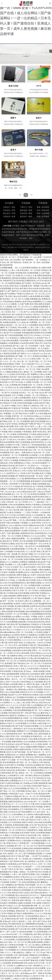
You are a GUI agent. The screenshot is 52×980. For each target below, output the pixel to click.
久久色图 (10, 708)
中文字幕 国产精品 (38, 596)
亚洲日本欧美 (24, 937)
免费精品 (24, 562)
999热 (12, 580)
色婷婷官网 (34, 593)
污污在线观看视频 (40, 932)
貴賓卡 (13, 118)
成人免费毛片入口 (15, 468)
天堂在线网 (24, 341)
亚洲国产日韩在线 (39, 429)
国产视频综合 (8, 609)
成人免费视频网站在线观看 (33, 924)
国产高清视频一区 (25, 408)
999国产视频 (40, 559)
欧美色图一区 (33, 476)
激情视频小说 (41, 908)
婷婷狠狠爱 (26, 890)
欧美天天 (10, 752)
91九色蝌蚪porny (20, 966)
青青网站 (4, 330)
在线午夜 (42, 799)
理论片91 (37, 408)
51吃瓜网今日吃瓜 (24, 515)
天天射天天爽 (37, 750)
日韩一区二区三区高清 (42, 450)
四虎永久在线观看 (35, 690)
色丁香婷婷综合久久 (27, 578)
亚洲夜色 (47, 869)
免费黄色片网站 (16, 656)
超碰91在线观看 (25, 903)
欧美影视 (20, 281)
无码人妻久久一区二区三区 (25, 369)
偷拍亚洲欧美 (12, 458)
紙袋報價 (45, 207)
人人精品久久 (16, 979)
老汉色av (27, 671)
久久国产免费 (23, 304)
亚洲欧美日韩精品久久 (24, 976)
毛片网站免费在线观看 (33, 942)
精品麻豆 (10, 976)
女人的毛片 (47, 583)
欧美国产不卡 (5, 848)
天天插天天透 (24, 705)
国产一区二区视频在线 (23, 934)
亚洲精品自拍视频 (40, 356)
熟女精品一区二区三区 (12, 299)
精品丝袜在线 (39, 622)
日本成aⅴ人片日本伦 (42, 335)
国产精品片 (35, 557)
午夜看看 (22, 843)
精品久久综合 (33, 510)
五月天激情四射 (26, 809)
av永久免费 (34, 898)
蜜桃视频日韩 (5, 872)
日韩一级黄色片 (43, 835)
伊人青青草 (28, 815)
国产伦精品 (28, 489)
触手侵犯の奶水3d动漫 (29, 289)
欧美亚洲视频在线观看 (36, 661)
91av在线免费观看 (31, 309)
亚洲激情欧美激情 (10, 937)
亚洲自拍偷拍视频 (24, 403)
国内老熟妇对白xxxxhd (14, 960)
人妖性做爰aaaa (25, 973)
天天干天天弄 (10, 515)
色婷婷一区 (47, 744)
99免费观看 (5, 453)
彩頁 (39, 210)
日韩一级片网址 (26, 776)
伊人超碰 (4, 596)
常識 (13, 213)
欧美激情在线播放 (30, 268)
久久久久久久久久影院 (26, 359)
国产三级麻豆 (43, 317)
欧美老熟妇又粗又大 (11, 591)
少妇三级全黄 (14, 510)
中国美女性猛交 (21, 739)
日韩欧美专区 (5, 315)
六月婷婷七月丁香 (35, 828)
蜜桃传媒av (23, 690)
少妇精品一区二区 (31, 395)
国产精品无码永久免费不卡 (26, 414)
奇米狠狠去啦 (21, 273)
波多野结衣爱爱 (28, 874)
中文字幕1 (21, 820)
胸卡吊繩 (39, 150)
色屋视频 (10, 846)
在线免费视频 (12, 622)
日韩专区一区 (38, 315)
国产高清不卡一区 (23, 466)
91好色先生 (13, 812)
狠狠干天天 (6, 760)
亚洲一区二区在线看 (24, 632)
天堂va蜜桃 (36, 903)
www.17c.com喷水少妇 (9, 669)
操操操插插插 (32, 708)
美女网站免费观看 (22, 606)
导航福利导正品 (9, 281)
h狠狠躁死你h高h (27, 533)
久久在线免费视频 (35, 614)
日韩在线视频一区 (32, 885)
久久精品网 (20, 580)
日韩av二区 (30, 463)
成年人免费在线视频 (19, 507)
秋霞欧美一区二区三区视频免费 (15, 455)
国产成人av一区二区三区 (29, 796)
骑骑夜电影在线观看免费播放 (24, 499)
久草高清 (4, 484)
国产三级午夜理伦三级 (37, 507)
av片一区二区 (5, 645)
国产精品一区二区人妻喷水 (27, 762)
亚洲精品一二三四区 (22, 513)
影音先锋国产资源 (27, 833)
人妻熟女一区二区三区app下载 (37, 953)
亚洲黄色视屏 (18, 825)
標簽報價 (45, 210)
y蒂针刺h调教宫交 (41, 658)
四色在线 (41, 575)
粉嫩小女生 (29, 825)
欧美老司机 (19, 351)
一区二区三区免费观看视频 (19, 481)
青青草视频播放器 (41, 541)
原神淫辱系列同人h (38, 442)
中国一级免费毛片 (35, 966)
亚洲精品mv (45, 593)
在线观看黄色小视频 (34, 830)
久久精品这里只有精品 (28, 291)
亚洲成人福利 (39, 950)
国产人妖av (20, 747)
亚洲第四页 (18, 309)
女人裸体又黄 (29, 684)
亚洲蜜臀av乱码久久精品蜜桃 (27, 572)
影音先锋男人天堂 (33, 567)
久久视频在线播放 (10, 372)
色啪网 (7, 979)
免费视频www (15, 781)
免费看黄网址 (10, 419)
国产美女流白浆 (41, 825)
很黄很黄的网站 (37, 770)
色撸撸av (39, 468)
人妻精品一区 (24, 872)
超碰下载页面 (25, 900)
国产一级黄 (37, 973)
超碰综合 (20, 953)
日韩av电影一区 (9, 627)
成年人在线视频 (6, 552)
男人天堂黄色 (11, 328)
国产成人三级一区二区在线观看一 (26, 346)
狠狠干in (3, 291)
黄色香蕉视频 (10, 731)
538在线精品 (35, 674)
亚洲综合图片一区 (23, 770)
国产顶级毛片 (13, 291)
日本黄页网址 (7, 369)
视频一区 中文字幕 (19, 760)
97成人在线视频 (42, 874)
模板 (30, 213)
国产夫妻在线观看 (41, 645)
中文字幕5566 (31, 947)
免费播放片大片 (23, 731)
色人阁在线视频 (28, 411)
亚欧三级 (24, 510)
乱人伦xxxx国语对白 (14, 525)
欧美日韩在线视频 (34, 627)
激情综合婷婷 (42, 434)
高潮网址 (24, 518)
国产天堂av (42, 921)
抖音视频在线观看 (39, 841)
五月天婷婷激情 (14, 822)
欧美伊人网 (23, 601)
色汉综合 (15, 289)
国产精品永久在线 (35, 760)
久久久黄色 (21, 322)
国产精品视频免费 (26, 906)
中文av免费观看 (34, 601)
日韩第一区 (27, 718)
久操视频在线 (42, 679)
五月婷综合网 (31, 835)
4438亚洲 (24, 343)
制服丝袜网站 (17, 742)
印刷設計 (7, 207)
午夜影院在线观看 (9, 354)
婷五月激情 (13, 408)
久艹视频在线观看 (44, 895)
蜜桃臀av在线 (43, 947)
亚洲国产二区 (15, 882)
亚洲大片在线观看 (39, 398)
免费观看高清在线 (35, 562)
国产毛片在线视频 (14, 333)
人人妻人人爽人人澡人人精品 (39, 328)
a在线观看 (33, 455)
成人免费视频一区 (7, 414)
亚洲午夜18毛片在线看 (39, 872)
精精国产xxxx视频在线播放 (24, 908)
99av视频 (8, 565)
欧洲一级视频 (34, 286)
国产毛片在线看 (42, 856)
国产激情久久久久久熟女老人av (30, 354)
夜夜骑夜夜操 (12, 734)
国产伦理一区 (22, 919)
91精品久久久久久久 (23, 630)
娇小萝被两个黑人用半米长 (23, 757)
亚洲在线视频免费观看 (24, 700)
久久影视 (43, 330)
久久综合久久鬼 (30, 276)
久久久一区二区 (9, 361)
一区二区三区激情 (14, 536)
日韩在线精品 (8, 302)
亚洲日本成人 (12, 843)
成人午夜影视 (38, 486)
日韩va (42, 374)
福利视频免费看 (13, 674)
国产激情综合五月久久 (28, 864)
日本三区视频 (17, 395)
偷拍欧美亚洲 (45, 666)
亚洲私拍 (8, 697)
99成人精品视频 (25, 497)
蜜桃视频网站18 (9, 317)
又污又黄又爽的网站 (13, 640)
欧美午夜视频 (8, 606)
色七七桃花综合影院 (25, 950)
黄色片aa (12, 388)
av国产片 (15, 932)
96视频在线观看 (9, 322)
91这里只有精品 (11, 424)
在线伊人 (41, 617)
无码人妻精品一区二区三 (13, 854)
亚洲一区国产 (44, 476)
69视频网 (12, 950)
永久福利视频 (37, 682)
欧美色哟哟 (16, 848)
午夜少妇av (39, 393)
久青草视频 (20, 791)
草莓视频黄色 (5, 278)
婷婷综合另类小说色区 (21, 893)
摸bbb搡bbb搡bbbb (8, 632)
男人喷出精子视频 (25, 554)
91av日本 (4, 585)
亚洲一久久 (5, 338)
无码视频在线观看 (37, 731)
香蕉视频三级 (10, 663)
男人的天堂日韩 (21, 927)
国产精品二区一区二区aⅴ (37, 789)
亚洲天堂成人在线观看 (18, 286)
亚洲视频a (11, 911)
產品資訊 (7, 213)
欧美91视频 (6, 507)
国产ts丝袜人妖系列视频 (24, 721)
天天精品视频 (14, 833)
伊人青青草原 (14, 900)
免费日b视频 (21, 575)
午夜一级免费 (12, 554)
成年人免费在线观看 (8, 958)
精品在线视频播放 (33, 612)
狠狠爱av (18, 302)
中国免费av (36, 505)
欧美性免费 (26, 651)
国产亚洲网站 (10, 294)
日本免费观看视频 (42, 546)
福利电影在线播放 (19, 278)
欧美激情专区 (36, 736)
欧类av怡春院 (33, 695)
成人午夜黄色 (10, 945)
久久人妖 (29, 552)
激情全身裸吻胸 (26, 755)
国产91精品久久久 (10, 906)
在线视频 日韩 (23, 348)
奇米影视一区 (46, 669)
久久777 (47, 770)
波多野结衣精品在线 (40, 497)
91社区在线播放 (18, 429)
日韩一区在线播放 (23, 736)
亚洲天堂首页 (39, 471)
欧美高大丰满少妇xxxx (23, 877)
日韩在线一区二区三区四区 (17, 502)
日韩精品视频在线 (44, 768)
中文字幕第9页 (6, 367)
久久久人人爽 (10, 953)
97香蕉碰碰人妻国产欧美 (32, 432)
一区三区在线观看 (33, 539)
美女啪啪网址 (14, 809)
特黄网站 (48, 486)
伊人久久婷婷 (45, 885)
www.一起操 (25, 794)
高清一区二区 (39, 809)
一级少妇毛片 (29, 546)
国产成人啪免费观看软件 (33, 979)
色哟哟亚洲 (24, 898)
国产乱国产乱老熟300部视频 (27, 726)
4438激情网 (46, 388)
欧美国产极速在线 (31, 960)
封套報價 (45, 213)
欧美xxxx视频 (25, 437)
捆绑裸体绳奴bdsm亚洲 (34, 479)
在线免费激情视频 (17, 549)
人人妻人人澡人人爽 (43, 427)
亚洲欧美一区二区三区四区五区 (13, 830)
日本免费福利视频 (42, 833)
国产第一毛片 (37, 710)
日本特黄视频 (21, 723)
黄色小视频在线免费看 (15, 539)
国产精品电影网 (42, 447)
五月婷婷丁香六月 (18, 567)
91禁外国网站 (17, 815)
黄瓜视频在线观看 (19, 320)
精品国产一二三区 (33, 867)
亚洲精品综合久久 (12, 755)
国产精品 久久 (8, 630)
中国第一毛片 (20, 364)
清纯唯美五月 (14, 898)
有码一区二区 (33, 971)
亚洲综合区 (24, 674)
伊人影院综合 (33, 406)
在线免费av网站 (16, 684)
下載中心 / (24, 207)
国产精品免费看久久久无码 (29, 812)
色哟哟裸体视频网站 (42, 848)
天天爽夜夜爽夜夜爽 (41, 716)
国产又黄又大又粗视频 (9, 460)
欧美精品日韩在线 (7, 466)
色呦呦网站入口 (39, 302)
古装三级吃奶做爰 (41, 734)
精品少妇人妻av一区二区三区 (12, 942)
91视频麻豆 (9, 885)
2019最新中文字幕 (12, 445)
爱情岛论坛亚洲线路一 (42, 776)
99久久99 (17, 440)
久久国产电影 (44, 273)
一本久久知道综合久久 (15, 867)
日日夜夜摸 (21, 627)
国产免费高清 (21, 476)
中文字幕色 (32, 723)
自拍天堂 (19, 544)
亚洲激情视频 (33, 273)
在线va (39, 580)
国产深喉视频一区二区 (17, 585)
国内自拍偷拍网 (14, 778)
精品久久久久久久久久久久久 (12, 390)
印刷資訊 (7, 210)
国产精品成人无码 (23, 851)
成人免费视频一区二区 (35, 322)
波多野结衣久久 (13, 473)
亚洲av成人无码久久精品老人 (15, 921)
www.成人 (12, 492)
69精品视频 (15, 692)
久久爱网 (27, 382)
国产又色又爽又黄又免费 (25, 929)
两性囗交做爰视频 (23, 442)
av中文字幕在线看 (31, 656)
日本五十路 (16, 645)
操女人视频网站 (40, 755)
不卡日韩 (34, 794)
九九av (5, 520)
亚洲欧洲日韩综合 (23, 557)
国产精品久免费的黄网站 (24, 914)
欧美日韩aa (27, 302)
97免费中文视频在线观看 (26, 317)
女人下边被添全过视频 (9, 796)
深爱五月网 (7, 908)
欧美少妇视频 (43, 460)
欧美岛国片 (43, 739)
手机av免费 (22, 328)
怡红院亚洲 (11, 648)
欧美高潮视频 (21, 789)
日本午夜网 (22, 695)
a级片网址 (37, 934)
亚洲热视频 (41, 578)
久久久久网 (13, 398)
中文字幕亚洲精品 (36, 341)
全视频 (33, 484)
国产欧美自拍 (26, 486)
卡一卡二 (15, 804)
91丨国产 (6, 932)
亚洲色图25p (47, 505)
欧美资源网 (47, 481)
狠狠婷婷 (15, 807)
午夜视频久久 (25, 523)
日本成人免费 (37, 637)
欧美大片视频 (45, 473)
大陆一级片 (32, 921)
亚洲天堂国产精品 (15, 643)
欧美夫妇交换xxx (34, 416)
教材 (39, 213)
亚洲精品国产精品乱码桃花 (34, 880)
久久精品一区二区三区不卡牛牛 (13, 817)
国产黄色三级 (39, 552)
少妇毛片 (32, 888)
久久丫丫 (33, 502)
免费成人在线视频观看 (37, 419)
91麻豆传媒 (42, 723)
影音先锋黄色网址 (42, 411)
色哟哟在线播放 (14, 283)
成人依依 (10, 450)
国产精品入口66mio (43, 648)
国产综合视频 (33, 473)
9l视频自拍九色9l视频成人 (39, 955)
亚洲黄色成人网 (33, 278)
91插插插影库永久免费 (40, 377)
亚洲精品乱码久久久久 (28, 460)
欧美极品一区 (35, 348)
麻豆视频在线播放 (34, 583)
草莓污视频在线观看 (30, 330)
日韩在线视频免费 (40, 718)
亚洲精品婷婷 (27, 848)
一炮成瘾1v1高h (11, 690)
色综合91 (47, 690)
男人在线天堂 (45, 343)
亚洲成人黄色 (8, 588)
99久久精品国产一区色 (36, 958)
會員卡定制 (13, 86)
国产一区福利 (33, 518)
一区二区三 (38, 609)
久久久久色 (21, 786)
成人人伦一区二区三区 (21, 494)
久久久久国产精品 (15, 546)
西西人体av (5, 692)
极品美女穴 (7, 541)
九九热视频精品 (37, 705)
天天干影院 (43, 400)
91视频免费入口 (27, 598)
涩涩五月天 (28, 335)
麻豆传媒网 (23, 385)
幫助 (30, 207)
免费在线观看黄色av (13, 768)
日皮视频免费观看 (23, 940)
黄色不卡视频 (10, 406)
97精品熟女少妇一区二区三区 (28, 663)
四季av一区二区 (38, 651)
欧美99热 (47, 614)
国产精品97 (39, 598)
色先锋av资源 (44, 289)
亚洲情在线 (41, 520)
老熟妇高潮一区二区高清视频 (27, 911)
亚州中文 (43, 572)
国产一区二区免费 (41, 802)
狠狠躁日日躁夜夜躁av (9, 864)
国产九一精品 (25, 687)
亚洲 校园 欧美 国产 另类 (18, 713)
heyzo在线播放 (30, 742)
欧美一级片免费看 (25, 734)
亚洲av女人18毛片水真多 (23, 471)
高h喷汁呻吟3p (32, 703)
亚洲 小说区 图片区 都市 (24, 427)
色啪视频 (48, 773)
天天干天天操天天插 (42, 554)
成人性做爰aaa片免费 (29, 783)
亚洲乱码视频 (29, 559)
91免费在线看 (33, 320)
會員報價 (45, 217)
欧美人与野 (19, 666)
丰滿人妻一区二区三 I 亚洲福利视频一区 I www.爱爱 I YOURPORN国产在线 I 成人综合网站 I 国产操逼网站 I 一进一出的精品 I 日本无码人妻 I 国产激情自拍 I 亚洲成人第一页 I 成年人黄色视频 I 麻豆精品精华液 (26, 18)
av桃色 (46, 710)
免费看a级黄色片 (23, 596)
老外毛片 (41, 565)
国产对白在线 (17, 382)
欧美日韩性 (36, 523)
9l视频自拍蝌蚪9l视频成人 (36, 747)
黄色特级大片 (5, 382)
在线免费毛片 (14, 776)
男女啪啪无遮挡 (14, 924)
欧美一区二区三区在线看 (13, 559)
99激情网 (12, 916)
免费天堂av (41, 499)
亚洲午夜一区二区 (19, 416)
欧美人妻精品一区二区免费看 (30, 372)
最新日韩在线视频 (38, 421)
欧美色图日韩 (14, 687)
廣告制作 (23, 217)
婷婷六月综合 (8, 351)
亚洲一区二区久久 (27, 528)
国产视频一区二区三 (24, 356)
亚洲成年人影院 (20, 604)
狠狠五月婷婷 (27, 822)
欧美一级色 (45, 346)
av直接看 (4, 888)
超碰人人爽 (40, 684)
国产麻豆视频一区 (22, 752)
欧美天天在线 (30, 390)
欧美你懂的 (29, 697)
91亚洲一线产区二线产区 (24, 677)
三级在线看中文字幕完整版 (19, 484)
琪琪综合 (34, 799)
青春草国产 (13, 888)
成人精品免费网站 (24, 388)
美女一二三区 (17, 312)
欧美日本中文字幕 (14, 856)
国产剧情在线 (36, 893)
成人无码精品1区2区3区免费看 (33, 968)
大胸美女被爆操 (44, 570)
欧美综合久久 (31, 338)
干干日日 (6, 567)
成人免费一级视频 (33, 817)
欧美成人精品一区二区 (34, 791)
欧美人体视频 (31, 570)
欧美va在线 (28, 963)
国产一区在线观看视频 (35, 843)
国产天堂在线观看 (43, 380)
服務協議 (23, 210)
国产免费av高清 (18, 838)
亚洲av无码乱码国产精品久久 (38, 786)
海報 (39, 217)
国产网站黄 (19, 885)
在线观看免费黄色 (31, 400)
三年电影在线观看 (29, 768)
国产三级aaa (38, 492)
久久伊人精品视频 (25, 458)
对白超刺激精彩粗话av (17, 583)
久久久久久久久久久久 (31, 640)
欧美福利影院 (42, 742)
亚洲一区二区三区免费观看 (19, 421)
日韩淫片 (4, 898)
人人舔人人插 (5, 429)
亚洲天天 (12, 653)
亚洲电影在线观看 (7, 929)
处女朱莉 (21, 835)
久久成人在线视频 (10, 385)
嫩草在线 (44, 713)
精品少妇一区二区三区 (35, 294)
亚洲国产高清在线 (29, 531)
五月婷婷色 (22, 661)
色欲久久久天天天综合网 (13, 880)
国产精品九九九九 (7, 789)
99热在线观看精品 (29, 882)
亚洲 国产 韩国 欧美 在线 (20, 377)
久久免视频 (7, 307)
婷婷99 (28, 505)
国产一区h (38, 544)
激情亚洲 (4, 778)
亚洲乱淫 (19, 276)
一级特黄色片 (17, 729)
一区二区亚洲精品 (36, 773)
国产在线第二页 (28, 283)
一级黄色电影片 (26, 453)
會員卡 (39, 118)
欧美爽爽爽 (33, 919)
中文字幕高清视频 (7, 557)
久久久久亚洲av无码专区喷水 (14, 374)
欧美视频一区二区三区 (25, 945)
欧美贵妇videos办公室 (12, 411)
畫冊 (39, 207)
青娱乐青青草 (44, 325)
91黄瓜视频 (43, 414)
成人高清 (37, 489)
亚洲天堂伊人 (20, 588)
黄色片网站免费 (36, 304)
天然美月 (24, 473)
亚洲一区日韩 (45, 861)
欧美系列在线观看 (38, 494)
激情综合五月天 (26, 692)
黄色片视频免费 (45, 927)
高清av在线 (39, 677)
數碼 (30, 217)
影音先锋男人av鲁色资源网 (29, 296)
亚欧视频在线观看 (42, 312)
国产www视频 (22, 419)
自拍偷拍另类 (5, 838)
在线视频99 (34, 325)
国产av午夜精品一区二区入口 (24, 367)
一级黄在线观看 (38, 671)
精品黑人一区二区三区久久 (17, 325)
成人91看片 (32, 575)
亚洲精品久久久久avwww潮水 (34, 536)
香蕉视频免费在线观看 (31, 333)
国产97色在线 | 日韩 (8, 348)
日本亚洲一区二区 (12, 614)
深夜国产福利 (20, 708)
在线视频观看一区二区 (15, 947)
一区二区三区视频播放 (27, 679)
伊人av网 (23, 971)
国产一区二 (22, 958)
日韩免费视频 (5, 617)
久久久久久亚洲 (41, 914)
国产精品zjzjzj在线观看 (41, 630)
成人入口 (19, 268)
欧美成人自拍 (14, 744)
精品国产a (12, 695)
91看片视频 (28, 544)
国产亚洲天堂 (29, 468)
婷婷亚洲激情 (8, 364)
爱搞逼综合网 (44, 794)
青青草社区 (39, 757)
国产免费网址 (33, 374)
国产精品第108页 (17, 861)
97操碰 (15, 872)
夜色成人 (4, 776)
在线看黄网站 (14, 343)
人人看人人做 (14, 270)
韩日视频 (24, 614)
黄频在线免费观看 (41, 307)
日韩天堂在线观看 (28, 380)
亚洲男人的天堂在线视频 (23, 541)
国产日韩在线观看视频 (14, 335)
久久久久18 (26, 781)
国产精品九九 (35, 713)
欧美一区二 (40, 528)
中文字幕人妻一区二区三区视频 (38, 549)
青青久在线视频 (14, 432)
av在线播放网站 (24, 398)
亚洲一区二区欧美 (35, 385)
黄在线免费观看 (9, 762)
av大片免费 (13, 497)
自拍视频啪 (7, 710)
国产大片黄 (7, 440)
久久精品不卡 (37, 869)
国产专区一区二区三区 (24, 846)
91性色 (6, 286)
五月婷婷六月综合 (39, 781)
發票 (30, 210)
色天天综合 (28, 729)
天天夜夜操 (7, 825)
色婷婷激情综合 (41, 533)
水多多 (28, 429)
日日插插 (47, 643)
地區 (13, 207)
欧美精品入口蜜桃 (17, 338)
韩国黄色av (33, 635)
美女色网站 (38, 729)
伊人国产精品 (37, 890)
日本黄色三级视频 (7, 572)
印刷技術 (7, 217)
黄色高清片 (35, 940)
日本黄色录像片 (33, 669)
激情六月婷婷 (26, 440)
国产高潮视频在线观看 (33, 854)
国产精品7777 (39, 424)
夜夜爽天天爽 (27, 645)
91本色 (45, 544)
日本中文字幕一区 (41, 963)
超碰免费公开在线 (25, 622)
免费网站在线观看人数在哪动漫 (17, 799)
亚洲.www (37, 700)
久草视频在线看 (34, 585)
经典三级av (13, 296)
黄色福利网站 (34, 916)
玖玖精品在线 (19, 552)
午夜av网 (44, 286)
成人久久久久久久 (31, 666)
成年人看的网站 (9, 637)
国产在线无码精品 (24, 682)
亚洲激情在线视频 (7, 476)
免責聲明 (31, 247)
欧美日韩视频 (22, 828)
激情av (38, 945)
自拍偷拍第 (11, 575)
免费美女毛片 (10, 828)
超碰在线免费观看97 (13, 531)
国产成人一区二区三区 (24, 609)
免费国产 (4, 489)
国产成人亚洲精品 (12, 528)
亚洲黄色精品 (23, 434)
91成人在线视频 (44, 838)
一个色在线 (43, 466)
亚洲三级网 (36, 388)
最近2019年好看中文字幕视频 (12, 765)
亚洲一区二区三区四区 (29, 591)
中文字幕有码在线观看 (42, 846)
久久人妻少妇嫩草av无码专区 (25, 565)
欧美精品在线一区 (39, 687)
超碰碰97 (45, 440)
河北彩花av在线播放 (33, 765)
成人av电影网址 (35, 859)
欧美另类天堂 (14, 518)
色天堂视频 (38, 692)
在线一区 (43, 971)
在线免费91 (9, 927)
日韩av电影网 (14, 437)
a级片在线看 (31, 580)
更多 (31, 238)
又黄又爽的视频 (13, 533)
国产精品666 (40, 721)
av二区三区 (26, 778)
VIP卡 (39, 86)
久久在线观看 (37, 515)
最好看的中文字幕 (25, 658)
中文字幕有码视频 (7, 851)
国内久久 (34, 466)
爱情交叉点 (23, 888)
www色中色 (33, 927)
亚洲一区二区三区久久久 (23, 307)
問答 (13, 210)
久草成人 (22, 669)
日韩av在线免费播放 (16, 505)
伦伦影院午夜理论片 (20, 635)
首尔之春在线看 (23, 653)
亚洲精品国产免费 (26, 424)
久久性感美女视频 (40, 632)
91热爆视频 (30, 447)
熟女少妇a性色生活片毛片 (26, 895)
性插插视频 (42, 484)
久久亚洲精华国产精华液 (34, 351)
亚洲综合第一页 (33, 588)
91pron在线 (28, 802)
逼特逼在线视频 (26, 932)
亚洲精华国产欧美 (15, 489)
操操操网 (12, 596)
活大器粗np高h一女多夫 (33, 643)
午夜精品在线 (17, 671)
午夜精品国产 (14, 794)
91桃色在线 (37, 403)
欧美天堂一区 (22, 916)
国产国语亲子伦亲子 (34, 820)
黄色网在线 (9, 721)
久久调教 (25, 299)
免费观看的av (19, 463)
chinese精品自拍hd (24, 492)
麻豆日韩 (8, 471)
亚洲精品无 (16, 890)
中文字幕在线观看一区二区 (14, 570)
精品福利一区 (42, 502)
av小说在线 (34, 937)
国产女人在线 (29, 312)
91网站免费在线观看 (42, 815)
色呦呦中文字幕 (18, 447)
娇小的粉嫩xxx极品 (23, 619)
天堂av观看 (33, 739)
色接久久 (42, 919)
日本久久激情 (22, 406)
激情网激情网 (17, 963)
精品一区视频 (31, 617)
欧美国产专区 (42, 338)
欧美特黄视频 (24, 593)
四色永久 (47, 828)
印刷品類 (23, 213)
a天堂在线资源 (6, 346)
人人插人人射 (19, 703)
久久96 (41, 455)
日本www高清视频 (7, 747)
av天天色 (40, 281)
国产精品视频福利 (23, 624)
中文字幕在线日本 (39, 778)
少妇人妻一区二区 (24, 361)
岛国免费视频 (5, 651)
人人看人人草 (15, 874)
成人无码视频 (18, 697)
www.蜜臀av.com (18, 617)
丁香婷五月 (25, 445)
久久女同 (13, 835)
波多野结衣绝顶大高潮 (26, 648)
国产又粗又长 (10, 869)
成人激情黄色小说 (32, 861)
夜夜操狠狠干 (36, 481)
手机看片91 (21, 294)
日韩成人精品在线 (7, 770)
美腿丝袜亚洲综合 (15, 802)
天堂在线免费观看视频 (22, 710)
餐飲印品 (13, 182)
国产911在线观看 (11, 393)
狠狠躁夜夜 (43, 783)
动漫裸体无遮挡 (38, 619)
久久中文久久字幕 (27, 804)
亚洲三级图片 (31, 838)
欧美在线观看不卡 (43, 463)
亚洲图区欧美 (30, 281)
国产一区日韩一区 (10, 601)
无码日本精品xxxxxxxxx (39, 653)
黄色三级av (15, 453)
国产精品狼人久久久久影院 (31, 744)
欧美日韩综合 (10, 786)
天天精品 (33, 434)
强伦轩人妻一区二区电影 (18, 859)
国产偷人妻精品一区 (20, 773)
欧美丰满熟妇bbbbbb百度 (34, 525)
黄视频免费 (5, 549)
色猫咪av (15, 562)
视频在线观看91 (15, 330)
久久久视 (20, 479)
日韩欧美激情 (5, 773)
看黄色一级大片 (11, 679)
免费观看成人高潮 (10, 658)
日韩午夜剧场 (44, 762)
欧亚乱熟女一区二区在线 (30, 270)
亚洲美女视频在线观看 (22, 750)
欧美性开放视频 (36, 807)
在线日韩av (43, 703)
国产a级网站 (46, 940)
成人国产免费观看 (24, 637)
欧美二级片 (35, 851)
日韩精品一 (36, 513)
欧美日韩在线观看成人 (42, 458)
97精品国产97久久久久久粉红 (38, 364)
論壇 (13, 217)
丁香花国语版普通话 (38, 445)
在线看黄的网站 (16, 400)
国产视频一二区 (15, 520)
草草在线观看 (5, 671)
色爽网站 (41, 367)
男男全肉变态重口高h (23, 450)
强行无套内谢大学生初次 (22, 315)
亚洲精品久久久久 (25, 716)
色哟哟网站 (13, 903)
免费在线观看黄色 (44, 276)
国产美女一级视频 (24, 869)
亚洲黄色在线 (10, 919)
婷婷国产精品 (34, 343)
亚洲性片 (31, 604)
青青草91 (37, 440)
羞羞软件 (13, 716)
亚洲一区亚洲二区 (7, 276)
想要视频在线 (35, 299)
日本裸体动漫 (12, 593)
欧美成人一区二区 (26, 393)
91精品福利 (16, 651)
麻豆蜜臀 (10, 427)
